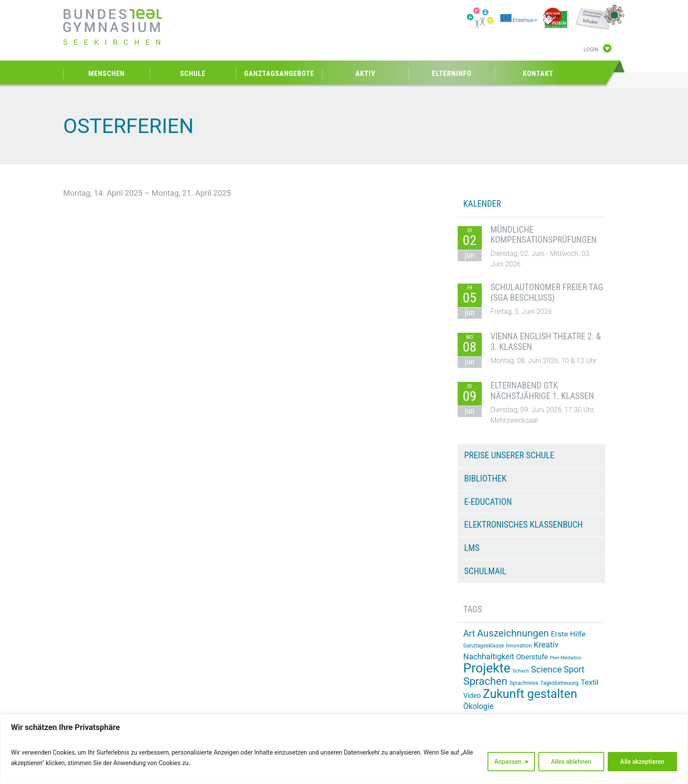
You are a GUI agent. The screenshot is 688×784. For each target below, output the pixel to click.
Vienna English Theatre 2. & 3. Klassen (546, 342)
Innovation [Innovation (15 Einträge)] (519, 646)
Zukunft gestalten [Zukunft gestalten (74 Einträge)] (530, 694)
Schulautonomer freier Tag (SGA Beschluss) (547, 292)
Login (591, 50)
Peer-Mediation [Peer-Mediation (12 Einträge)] (566, 658)
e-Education (488, 502)
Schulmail (485, 571)
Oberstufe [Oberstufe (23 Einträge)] (532, 657)
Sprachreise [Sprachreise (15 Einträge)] (524, 683)
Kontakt (538, 74)
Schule (193, 74)
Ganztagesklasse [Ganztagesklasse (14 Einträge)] (484, 646)
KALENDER (482, 204)
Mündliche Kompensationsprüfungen (544, 235)
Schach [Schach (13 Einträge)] (521, 671)
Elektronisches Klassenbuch (523, 525)
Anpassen (508, 762)
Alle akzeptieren (642, 762)
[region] (344, 749)
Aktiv (365, 74)
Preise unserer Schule (509, 455)
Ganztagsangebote (279, 74)
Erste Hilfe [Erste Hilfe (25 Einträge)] (568, 634)
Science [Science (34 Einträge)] (546, 669)
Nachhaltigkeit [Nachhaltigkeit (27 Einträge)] (489, 656)
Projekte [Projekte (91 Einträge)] (487, 668)
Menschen (106, 74)
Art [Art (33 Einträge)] (469, 634)
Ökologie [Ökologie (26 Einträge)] (478, 706)
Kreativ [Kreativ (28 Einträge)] (546, 645)
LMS (472, 548)
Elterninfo (451, 74)
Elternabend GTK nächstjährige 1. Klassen (542, 391)
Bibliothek (486, 478)
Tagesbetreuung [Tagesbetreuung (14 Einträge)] (559, 683)
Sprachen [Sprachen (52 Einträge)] (485, 681)
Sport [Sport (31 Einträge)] (574, 670)
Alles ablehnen (571, 762)
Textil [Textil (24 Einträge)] (589, 682)
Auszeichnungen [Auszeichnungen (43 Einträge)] (513, 633)
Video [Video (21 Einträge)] (472, 696)
